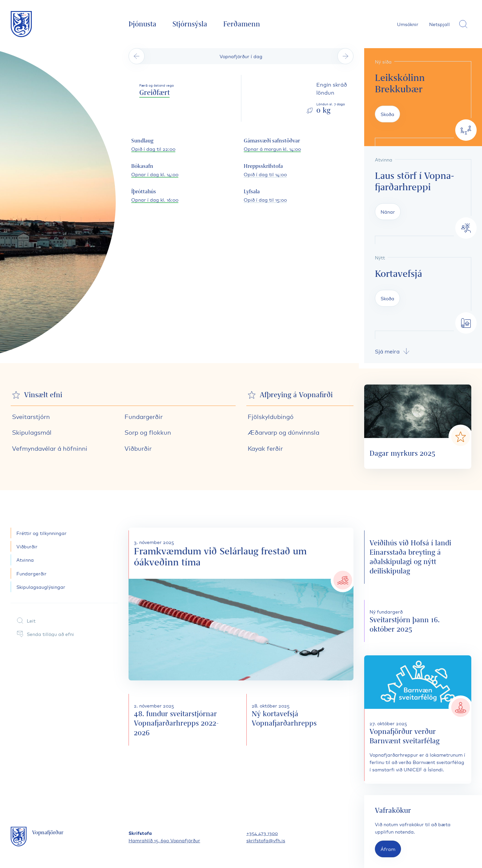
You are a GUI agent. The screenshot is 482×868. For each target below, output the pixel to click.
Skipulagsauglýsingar (41, 587)
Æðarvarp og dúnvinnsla (284, 432)
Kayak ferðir (265, 448)
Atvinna (25, 560)
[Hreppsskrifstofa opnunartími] (265, 171)
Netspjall (439, 24)
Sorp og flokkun (148, 432)
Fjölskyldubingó (271, 416)
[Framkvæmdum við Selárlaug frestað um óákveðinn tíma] (241, 604)
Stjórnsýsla (190, 24)
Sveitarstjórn (31, 416)
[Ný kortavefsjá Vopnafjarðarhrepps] (300, 720)
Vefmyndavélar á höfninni (50, 448)
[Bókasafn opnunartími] (155, 171)
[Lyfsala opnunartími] (265, 196)
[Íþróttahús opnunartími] (155, 196)
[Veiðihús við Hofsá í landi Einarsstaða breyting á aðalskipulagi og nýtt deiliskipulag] (418, 557)
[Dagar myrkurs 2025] (418, 427)
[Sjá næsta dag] (345, 56)
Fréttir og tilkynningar (42, 533)
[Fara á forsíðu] (21, 24)
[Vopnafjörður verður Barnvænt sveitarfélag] (418, 720)
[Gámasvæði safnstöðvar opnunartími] (272, 145)
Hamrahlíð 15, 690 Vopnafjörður (164, 840)
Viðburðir (138, 448)
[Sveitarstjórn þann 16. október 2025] (418, 621)
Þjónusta (142, 24)
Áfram (388, 849)
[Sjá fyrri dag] (137, 56)
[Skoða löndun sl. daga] (330, 98)
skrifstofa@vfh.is (266, 840)
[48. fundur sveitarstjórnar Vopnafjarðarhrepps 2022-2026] (182, 720)
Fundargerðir (144, 416)
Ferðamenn (242, 24)
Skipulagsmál (32, 432)
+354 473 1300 (262, 833)
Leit (26, 621)
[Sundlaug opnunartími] (153, 145)
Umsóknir (408, 24)
